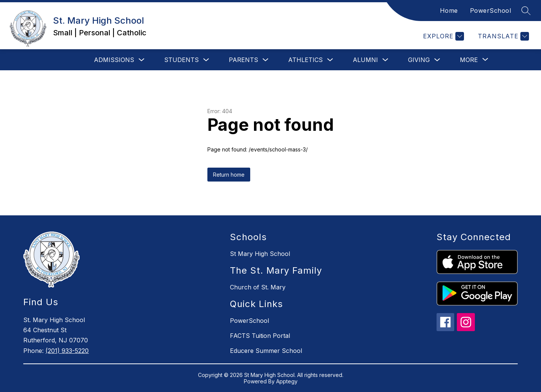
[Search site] (526, 11)
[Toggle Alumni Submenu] (385, 60)
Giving (419, 60)
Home (449, 11)
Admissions (114, 60)
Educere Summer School (266, 351)
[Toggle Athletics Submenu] (330, 60)
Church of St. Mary (258, 287)
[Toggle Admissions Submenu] (142, 60)
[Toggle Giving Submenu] (437, 60)
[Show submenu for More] (469, 60)
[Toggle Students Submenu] (206, 60)
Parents (243, 60)
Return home (229, 175)
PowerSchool (491, 11)
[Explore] (443, 36)
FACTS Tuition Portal (260, 336)
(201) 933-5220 (67, 351)
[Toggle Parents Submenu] (266, 60)
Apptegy (287, 381)
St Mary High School (260, 254)
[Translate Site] (502, 36)
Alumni (365, 60)
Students (181, 60)
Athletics (305, 60)
